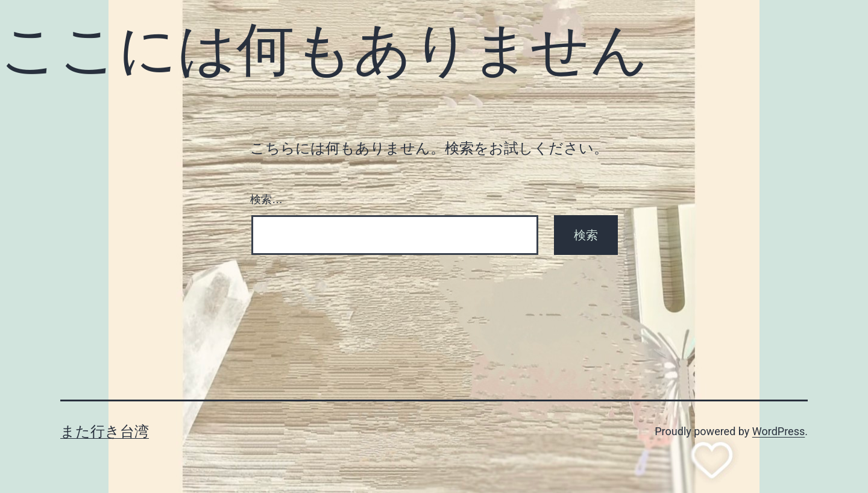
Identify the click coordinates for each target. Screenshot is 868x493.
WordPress (778, 431)
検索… (266, 199)
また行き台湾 (105, 432)
